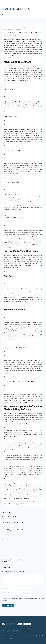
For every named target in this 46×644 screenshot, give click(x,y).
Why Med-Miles (40, 636)
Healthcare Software (10, 502)
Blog (10, 638)
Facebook (4, 516)
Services (20, 636)
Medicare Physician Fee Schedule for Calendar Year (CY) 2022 (12, 530)
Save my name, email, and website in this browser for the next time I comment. (23, 599)
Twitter (10, 516)
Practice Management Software (34, 27)
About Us (11, 636)
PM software (7, 333)
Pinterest (15, 516)
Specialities (29, 636)
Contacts (4, 638)
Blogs (22, 27)
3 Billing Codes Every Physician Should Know (12, 523)
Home (3, 636)
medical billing (22, 502)
